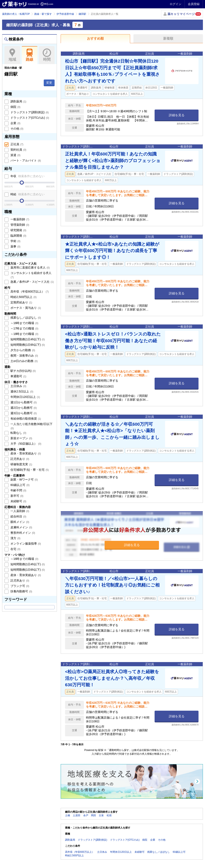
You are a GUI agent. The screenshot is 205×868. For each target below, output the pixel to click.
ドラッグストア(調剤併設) (29, 112)
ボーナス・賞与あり (25, 308)
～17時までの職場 (24, 328)
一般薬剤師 (19, 219)
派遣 (15, 155)
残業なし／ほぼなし (25, 318)
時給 (27, 194)
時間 (47, 55)
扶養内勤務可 (21, 591)
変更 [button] (49, 83)
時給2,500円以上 (23, 297)
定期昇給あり (21, 302)
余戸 (86, 815)
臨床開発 (18, 236)
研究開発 (18, 230)
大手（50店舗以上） (25, 444)
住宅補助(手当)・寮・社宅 (29, 470)
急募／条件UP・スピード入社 (32, 282)
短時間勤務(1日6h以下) (27, 345)
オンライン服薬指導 (25, 544)
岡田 (94, 815)
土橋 (68, 815)
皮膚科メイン (21, 527)
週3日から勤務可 (23, 413)
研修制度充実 (21, 464)
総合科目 (18, 516)
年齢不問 (18, 490)
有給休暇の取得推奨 (25, 419)
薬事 (15, 246)
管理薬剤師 (19, 225)
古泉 (101, 815)
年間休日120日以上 (25, 397)
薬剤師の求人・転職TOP (16, 14)
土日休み (18, 386)
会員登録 (194, 4)
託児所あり (19, 459)
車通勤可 (18, 376)
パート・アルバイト (25, 160)
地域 (12, 55)
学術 (15, 241)
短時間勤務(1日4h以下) (27, 339)
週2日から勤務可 (23, 408)
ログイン (176, 4)
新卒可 (17, 496)
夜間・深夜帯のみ (24, 356)
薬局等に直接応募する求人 (30, 267)
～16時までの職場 (24, 323)
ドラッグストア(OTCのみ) (29, 118)
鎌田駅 (82, 14)
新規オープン (21, 438)
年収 (27, 176)
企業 (15, 123)
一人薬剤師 (19, 511)
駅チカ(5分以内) (23, 371)
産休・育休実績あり (25, 453)
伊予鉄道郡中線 (65, 14)
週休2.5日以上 (21, 391)
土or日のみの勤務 (24, 361)
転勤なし (18, 433)
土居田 (77, 815)
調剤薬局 (18, 101)
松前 (109, 815)
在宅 (15, 549)
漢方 (15, 538)
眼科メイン (19, 522)
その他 (17, 129)
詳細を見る (177, 115)
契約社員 (18, 150)
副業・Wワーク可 (24, 479)
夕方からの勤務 (22, 350)
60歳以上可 (20, 485)
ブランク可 (19, 586)
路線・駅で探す (43, 14)
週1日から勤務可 (23, 402)
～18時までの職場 (24, 334)
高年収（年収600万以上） (29, 291)
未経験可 (18, 501)
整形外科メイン (22, 533)
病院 (15, 107)
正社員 (17, 144)
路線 (30, 55)
